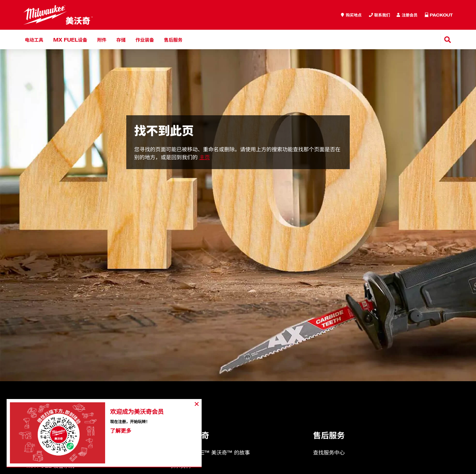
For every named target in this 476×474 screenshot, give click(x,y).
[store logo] (58, 15)
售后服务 (173, 39)
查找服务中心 (329, 453)
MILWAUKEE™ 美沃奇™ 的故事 (210, 453)
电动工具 (34, 39)
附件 (102, 39)
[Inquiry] (407, 15)
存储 (121, 39)
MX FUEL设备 (70, 39)
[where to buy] (351, 15)
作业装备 (145, 39)
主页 (205, 157)
